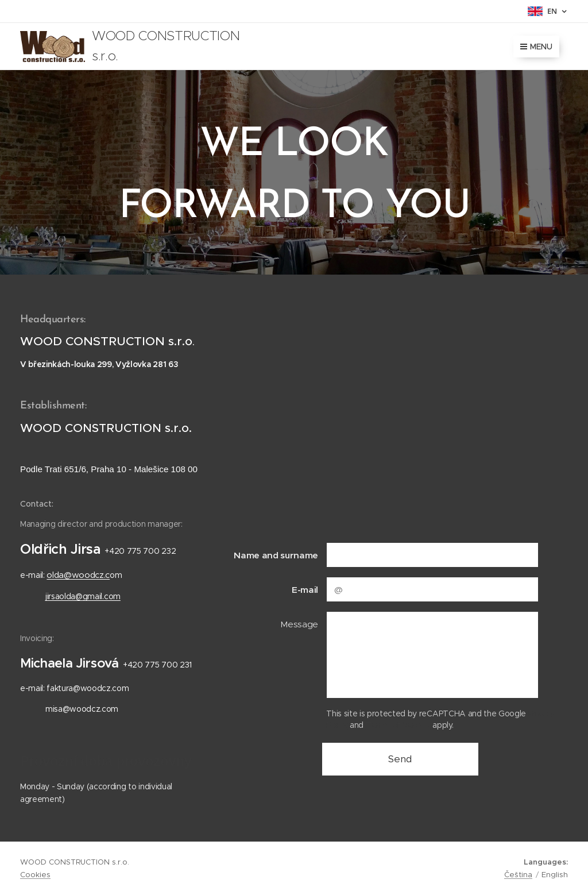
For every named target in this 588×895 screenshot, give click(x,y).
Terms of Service (398, 725)
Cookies (35, 875)
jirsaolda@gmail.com (83, 596)
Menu (536, 47)
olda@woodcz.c (78, 575)
